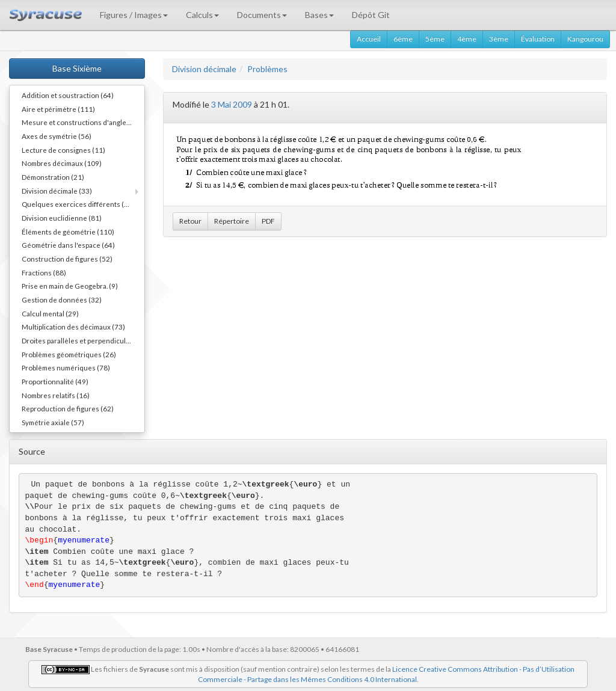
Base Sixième (77, 68)
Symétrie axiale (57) (53, 422)
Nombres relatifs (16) (56, 395)
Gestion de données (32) (62, 299)
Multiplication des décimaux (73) (73, 327)
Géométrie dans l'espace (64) (68, 245)
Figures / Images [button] (134, 15)
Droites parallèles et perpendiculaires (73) (83, 340)
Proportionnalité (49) (55, 381)
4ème (467, 39)
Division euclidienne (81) (62, 218)
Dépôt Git (371, 15)
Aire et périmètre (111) (58, 109)
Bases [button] (319, 15)
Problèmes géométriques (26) (69, 354)
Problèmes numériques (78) (66, 367)
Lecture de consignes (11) (63, 150)
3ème (499, 39)
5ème (435, 39)
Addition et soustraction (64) (68, 95)
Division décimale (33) (57, 191)
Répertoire (232, 221)
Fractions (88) (44, 272)
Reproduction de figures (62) (68, 408)
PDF (268, 221)
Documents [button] (262, 15)
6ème (403, 39)
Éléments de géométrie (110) (68, 232)
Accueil (369, 39)
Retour (190, 221)
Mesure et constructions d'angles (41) (83, 122)
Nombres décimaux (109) (62, 163)
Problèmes (267, 69)
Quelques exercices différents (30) (78, 204)
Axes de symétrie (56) (57, 136)
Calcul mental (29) (50, 313)
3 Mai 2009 (232, 104)
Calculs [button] (202, 15)
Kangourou (585, 39)
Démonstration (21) (53, 177)
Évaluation (538, 39)
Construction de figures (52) (67, 259)
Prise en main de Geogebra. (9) (70, 286)
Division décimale (204, 69)
